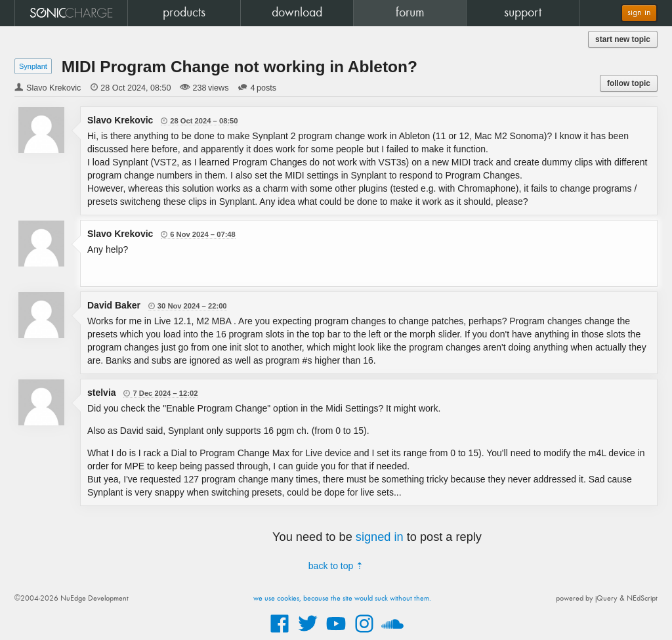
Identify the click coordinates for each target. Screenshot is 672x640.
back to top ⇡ (336, 566)
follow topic (629, 83)
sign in (639, 13)
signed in (380, 537)
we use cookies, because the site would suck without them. (342, 599)
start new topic (623, 39)
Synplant (33, 66)
